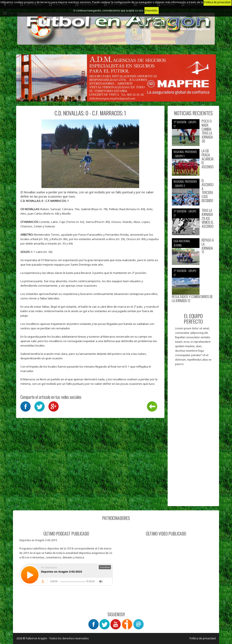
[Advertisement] (193, 438)
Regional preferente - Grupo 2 (185, 183)
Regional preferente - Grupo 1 (185, 154)
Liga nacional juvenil (182, 243)
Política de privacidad (203, 638)
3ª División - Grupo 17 (185, 124)
